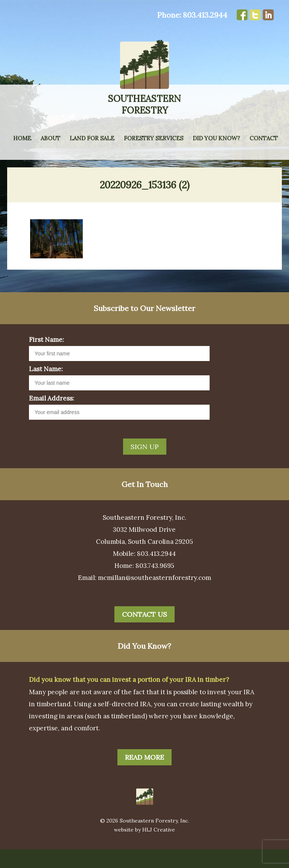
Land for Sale (92, 138)
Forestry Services (154, 138)
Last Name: (46, 388)
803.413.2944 (205, 15)
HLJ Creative (159, 848)
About (50, 138)
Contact (264, 138)
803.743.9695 (155, 584)
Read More (144, 776)
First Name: (46, 358)
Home (22, 138)
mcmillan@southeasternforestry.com (154, 596)
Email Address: (52, 417)
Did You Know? (216, 138)
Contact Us (144, 633)
